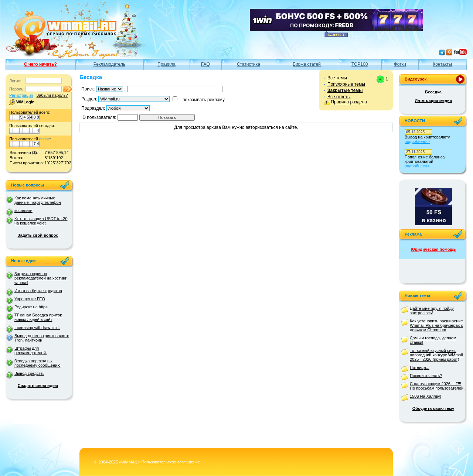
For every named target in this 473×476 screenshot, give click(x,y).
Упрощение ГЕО (30, 299)
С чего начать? (40, 64)
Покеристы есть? (426, 376)
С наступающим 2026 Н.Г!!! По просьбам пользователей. (437, 386)
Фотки (400, 64)
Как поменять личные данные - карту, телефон (38, 200)
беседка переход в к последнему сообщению (37, 363)
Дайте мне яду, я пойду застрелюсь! (432, 311)
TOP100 (360, 64)
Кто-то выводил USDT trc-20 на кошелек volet (41, 221)
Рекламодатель (109, 64)
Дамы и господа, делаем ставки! (433, 340)
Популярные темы (346, 84)
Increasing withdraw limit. (37, 328)
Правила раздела (349, 102)
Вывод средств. (29, 373)
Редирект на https (31, 307)
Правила (166, 64)
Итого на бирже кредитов (38, 291)
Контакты (442, 64)
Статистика (249, 64)
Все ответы (339, 97)
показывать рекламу (204, 100)
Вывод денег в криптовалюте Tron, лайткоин (42, 338)
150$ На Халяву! (426, 396)
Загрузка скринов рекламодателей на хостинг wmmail (40, 278)
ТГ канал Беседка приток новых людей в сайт (38, 317)
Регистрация (21, 95)
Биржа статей (307, 64)
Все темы (337, 78)
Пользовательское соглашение (171, 462)
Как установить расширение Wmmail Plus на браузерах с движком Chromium (436, 325)
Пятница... (420, 367)
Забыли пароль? (52, 95)
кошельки (23, 210)
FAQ (205, 64)
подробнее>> (417, 141)
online (45, 139)
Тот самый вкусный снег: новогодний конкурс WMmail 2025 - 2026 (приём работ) (436, 355)
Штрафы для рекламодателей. (31, 350)
